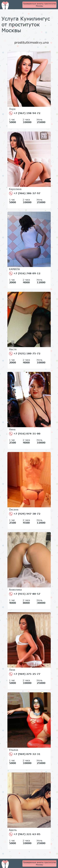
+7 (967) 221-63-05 (25, 834)
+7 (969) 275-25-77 (25, 674)
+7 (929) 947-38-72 (25, 514)
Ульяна (14, 750)
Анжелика (15, 590)
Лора (12, 109)
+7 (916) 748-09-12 (25, 273)
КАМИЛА (14, 269)
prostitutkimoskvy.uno (32, 42)
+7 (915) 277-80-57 (25, 594)
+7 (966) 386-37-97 (25, 193)
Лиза (12, 670)
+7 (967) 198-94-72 (25, 113)
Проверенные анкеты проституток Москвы (39, 5)
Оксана (14, 509)
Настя (13, 349)
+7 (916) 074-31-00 (25, 434)
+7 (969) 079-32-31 (25, 754)
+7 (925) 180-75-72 (25, 354)
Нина (12, 429)
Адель (13, 830)
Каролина (15, 189)
